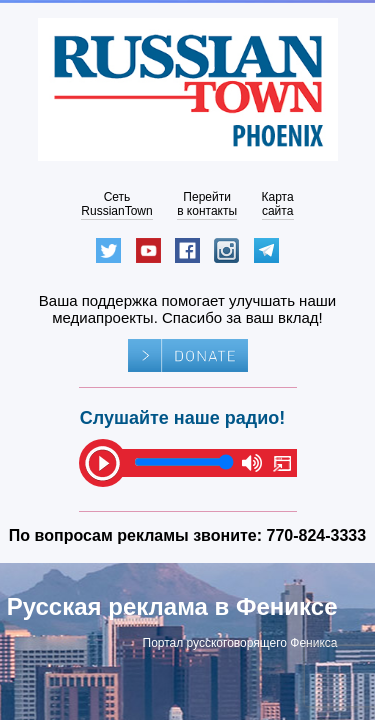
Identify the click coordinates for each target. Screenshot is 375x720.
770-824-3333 (317, 535)
